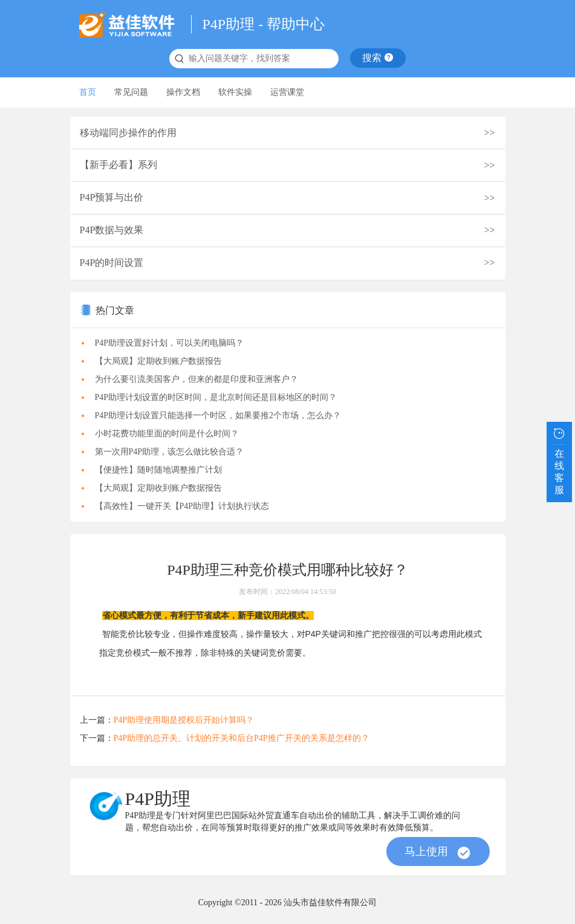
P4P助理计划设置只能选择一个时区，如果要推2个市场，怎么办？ (218, 415)
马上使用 (438, 853)
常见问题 (131, 92)
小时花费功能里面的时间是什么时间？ (167, 434)
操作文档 (183, 92)
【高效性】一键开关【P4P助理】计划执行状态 (182, 506)
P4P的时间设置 (112, 263)
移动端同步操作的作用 (128, 133)
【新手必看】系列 (119, 165)
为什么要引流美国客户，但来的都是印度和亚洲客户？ (197, 379)
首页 (88, 92)
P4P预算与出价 (112, 197)
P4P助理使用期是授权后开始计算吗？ (184, 720)
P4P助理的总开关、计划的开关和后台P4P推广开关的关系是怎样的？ (242, 738)
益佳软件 (131, 24)
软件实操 (235, 92)
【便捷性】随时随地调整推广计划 (158, 470)
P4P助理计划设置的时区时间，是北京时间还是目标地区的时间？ (216, 397)
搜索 (378, 58)
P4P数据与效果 (112, 230)
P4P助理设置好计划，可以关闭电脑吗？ (170, 343)
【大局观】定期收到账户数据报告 (158, 361)
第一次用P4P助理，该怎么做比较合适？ (170, 452)
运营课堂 (287, 92)
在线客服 (559, 460)
